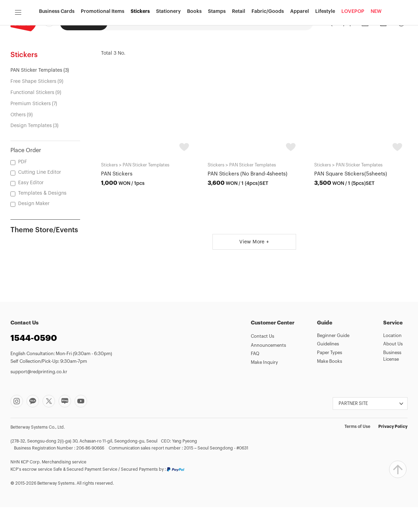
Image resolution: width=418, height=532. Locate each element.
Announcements (268, 370)
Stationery (168, 50)
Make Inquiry (264, 387)
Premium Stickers (31, 128)
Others (18, 139)
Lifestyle (325, 50)
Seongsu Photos (249, 22)
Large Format (207, 22)
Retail (239, 50)
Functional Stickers (32, 117)
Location (392, 360)
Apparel (300, 50)
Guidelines (328, 369)
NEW (376, 50)
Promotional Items (103, 50)
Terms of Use (357, 451)
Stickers (140, 50)
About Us (393, 369)
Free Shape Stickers (33, 106)
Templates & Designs (42, 218)
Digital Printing (84, 22)
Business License (392, 381)
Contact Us (262, 361)
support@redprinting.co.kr (39, 396)
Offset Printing (128, 22)
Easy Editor (31, 208)
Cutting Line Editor (40, 197)
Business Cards (57, 50)
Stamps (217, 50)
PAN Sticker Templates (36, 95)
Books (194, 50)
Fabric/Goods (268, 50)
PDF (23, 187)
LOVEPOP (353, 50)
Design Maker (169, 22)
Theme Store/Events (44, 255)
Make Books (330, 386)
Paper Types (330, 377)
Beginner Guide (333, 360)
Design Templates (31, 150)
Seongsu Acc (291, 22)
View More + (254, 267)
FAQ (255, 378)
